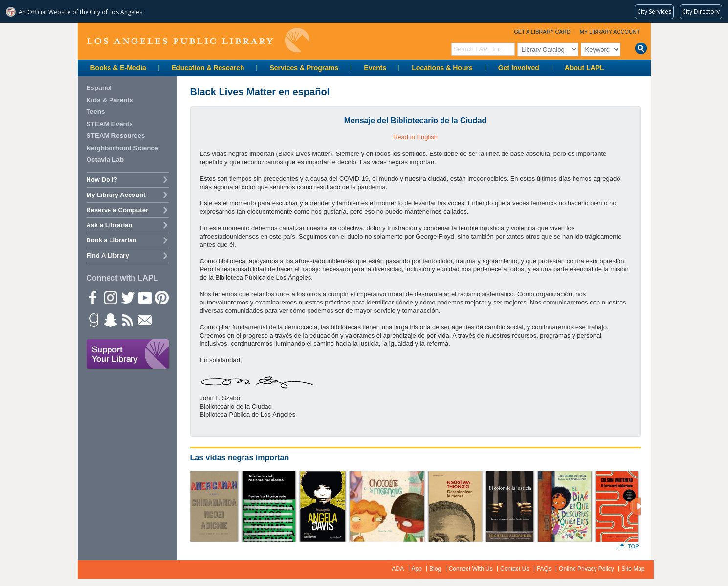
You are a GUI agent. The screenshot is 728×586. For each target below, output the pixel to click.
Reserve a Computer (117, 210)
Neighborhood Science (122, 148)
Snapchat (110, 320)
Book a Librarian (112, 240)
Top (633, 546)
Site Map (633, 569)
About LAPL (585, 68)
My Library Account (610, 32)
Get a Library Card (542, 32)
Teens (96, 112)
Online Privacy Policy (586, 569)
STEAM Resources (116, 136)
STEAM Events (110, 124)
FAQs (544, 569)
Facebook (93, 297)
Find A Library (108, 255)
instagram (110, 297)
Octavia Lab (105, 160)
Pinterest (161, 297)
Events (375, 68)
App (417, 569)
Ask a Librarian (110, 225)
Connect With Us (471, 569)
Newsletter (144, 320)
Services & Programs (304, 68)
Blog (435, 569)
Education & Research (208, 68)
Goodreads (93, 320)
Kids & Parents (110, 100)
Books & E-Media (118, 68)
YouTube (144, 297)
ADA (398, 569)
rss (127, 320)
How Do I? (102, 180)
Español (99, 88)
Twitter (127, 297)
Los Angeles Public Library (198, 40)
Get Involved (519, 68)
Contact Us (515, 569)
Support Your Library (128, 354)
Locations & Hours (442, 68)
